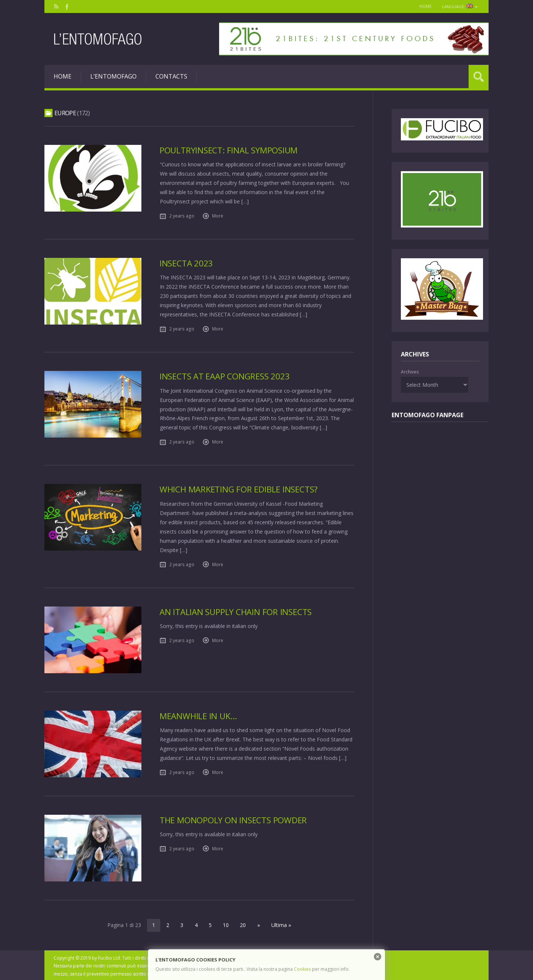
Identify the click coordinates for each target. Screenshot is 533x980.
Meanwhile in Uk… (198, 714)
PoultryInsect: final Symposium (229, 150)
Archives (410, 372)
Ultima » (281, 923)
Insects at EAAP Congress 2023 (225, 376)
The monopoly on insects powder (233, 818)
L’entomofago (113, 76)
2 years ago (182, 215)
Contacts (171, 76)
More (218, 215)
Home (424, 6)
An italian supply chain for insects (236, 610)
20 (243, 923)
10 (226, 923)
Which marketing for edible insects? (239, 488)
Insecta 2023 (186, 263)
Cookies (302, 969)
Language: (460, 6)
